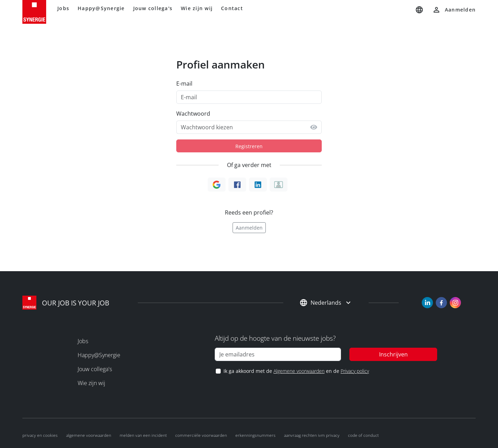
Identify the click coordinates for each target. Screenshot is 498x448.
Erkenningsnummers (255, 435)
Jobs (63, 8)
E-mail (184, 84)
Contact (232, 8)
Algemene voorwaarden (299, 371)
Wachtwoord (193, 114)
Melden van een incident (143, 435)
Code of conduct (363, 435)
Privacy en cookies (40, 435)
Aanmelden (249, 228)
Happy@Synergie (101, 8)
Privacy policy (355, 371)
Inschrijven (393, 354)
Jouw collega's (153, 8)
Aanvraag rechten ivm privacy (312, 435)
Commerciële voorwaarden (201, 435)
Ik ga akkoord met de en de (296, 371)
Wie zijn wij (197, 8)
